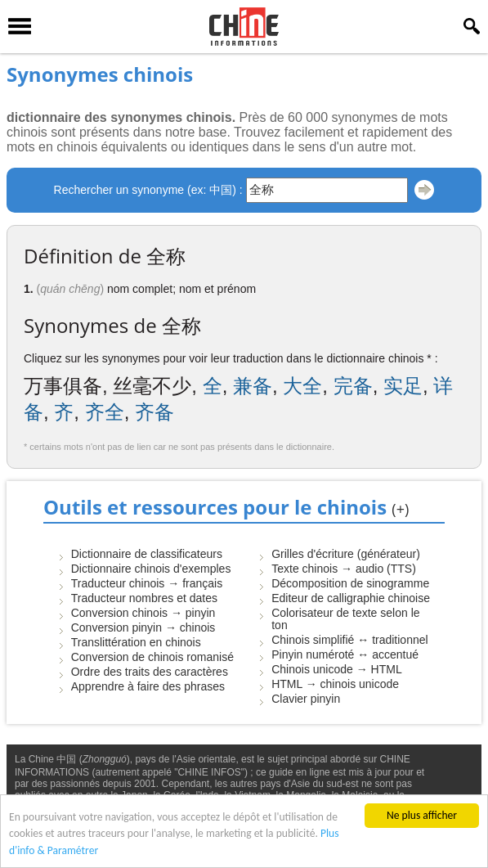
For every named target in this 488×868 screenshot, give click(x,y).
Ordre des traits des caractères (150, 672)
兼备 (253, 386)
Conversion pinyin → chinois (143, 627)
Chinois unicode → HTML (337, 669)
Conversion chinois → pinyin (143, 613)
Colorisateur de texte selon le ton (345, 619)
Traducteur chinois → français (147, 583)
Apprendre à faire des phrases (148, 686)
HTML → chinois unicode (335, 684)
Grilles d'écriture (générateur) (346, 554)
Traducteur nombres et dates (144, 598)
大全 (302, 386)
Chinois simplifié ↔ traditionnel (349, 640)
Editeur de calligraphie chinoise (351, 598)
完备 (353, 386)
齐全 (105, 412)
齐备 (154, 412)
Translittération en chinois (136, 642)
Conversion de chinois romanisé (152, 657)
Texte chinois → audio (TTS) (344, 569)
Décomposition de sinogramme (350, 583)
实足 (403, 386)
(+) (400, 509)
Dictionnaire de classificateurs (147, 554)
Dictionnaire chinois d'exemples (151, 569)
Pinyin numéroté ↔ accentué (345, 654)
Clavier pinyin (306, 699)
